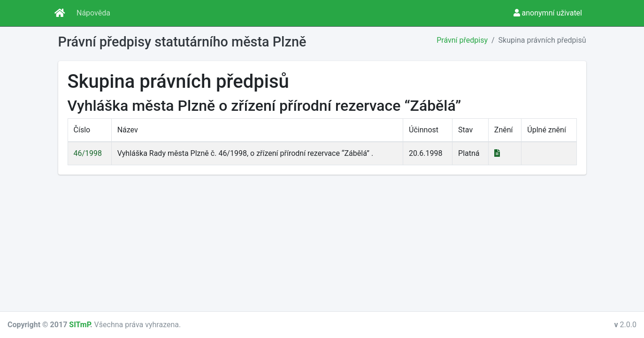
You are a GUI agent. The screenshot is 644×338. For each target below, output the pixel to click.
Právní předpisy (462, 40)
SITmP (80, 325)
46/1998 (88, 153)
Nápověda (93, 13)
